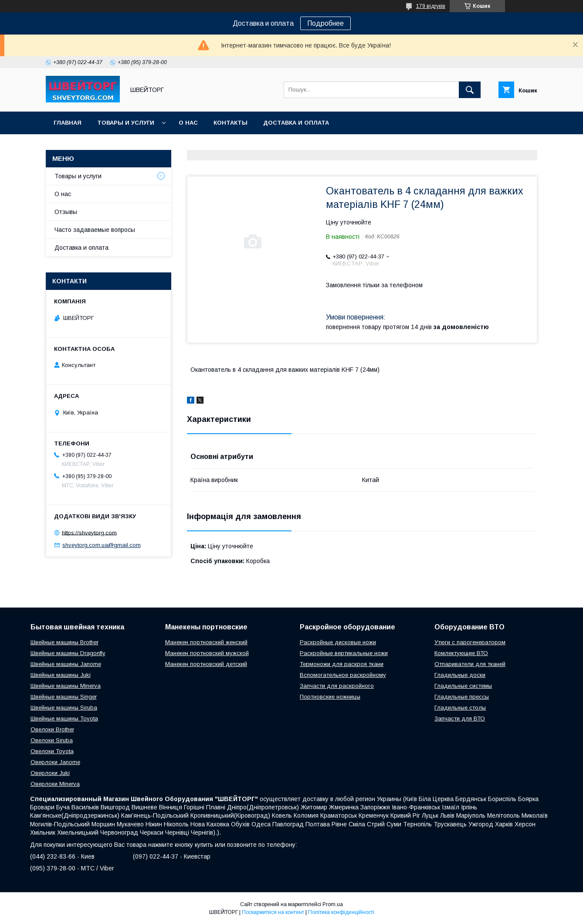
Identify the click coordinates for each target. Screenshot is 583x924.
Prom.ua (333, 904)
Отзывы (66, 212)
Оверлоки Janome (55, 762)
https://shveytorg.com (89, 532)
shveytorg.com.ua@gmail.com (102, 545)
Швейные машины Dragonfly (68, 653)
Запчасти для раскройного (337, 686)
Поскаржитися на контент (273, 912)
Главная (68, 123)
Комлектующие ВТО (461, 653)
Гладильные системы (463, 686)
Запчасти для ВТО (460, 718)
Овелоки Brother (52, 729)
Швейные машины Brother (64, 642)
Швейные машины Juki (61, 675)
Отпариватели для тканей (470, 664)
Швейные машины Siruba (64, 708)
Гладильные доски (460, 675)
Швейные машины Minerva (66, 686)
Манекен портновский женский (206, 642)
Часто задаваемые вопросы (95, 230)
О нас (188, 123)
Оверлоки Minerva (55, 784)
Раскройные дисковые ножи (338, 642)
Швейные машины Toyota (64, 718)
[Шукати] (470, 90)
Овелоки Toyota (52, 751)
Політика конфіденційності (341, 912)
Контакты (230, 123)
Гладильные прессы (462, 697)
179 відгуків (431, 6)
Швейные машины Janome (66, 664)
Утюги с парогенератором (470, 642)
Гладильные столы (460, 708)
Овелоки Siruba (52, 740)
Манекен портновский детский (206, 664)
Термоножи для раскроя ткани (342, 664)
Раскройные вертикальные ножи (344, 653)
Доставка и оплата (296, 123)
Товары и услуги (126, 123)
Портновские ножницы (330, 697)
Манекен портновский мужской (207, 653)
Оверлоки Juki (50, 773)
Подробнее (325, 23)
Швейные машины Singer (64, 697)
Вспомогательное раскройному (343, 675)
